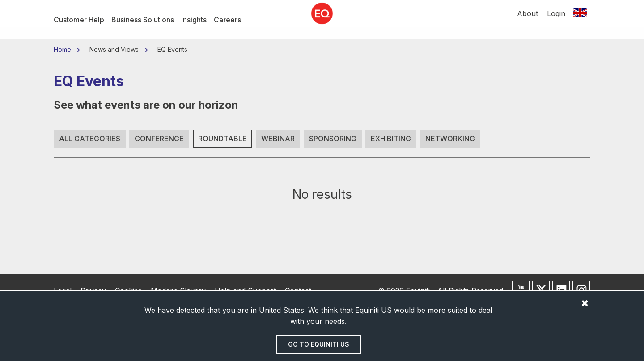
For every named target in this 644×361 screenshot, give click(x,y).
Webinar (278, 139)
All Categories (90, 139)
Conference (159, 139)
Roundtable (222, 139)
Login (556, 20)
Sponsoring (333, 139)
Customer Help (79, 20)
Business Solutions (143, 20)
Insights (194, 20)
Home (63, 49)
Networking (450, 139)
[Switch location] (580, 20)
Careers (227, 20)
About (527, 20)
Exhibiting (391, 139)
